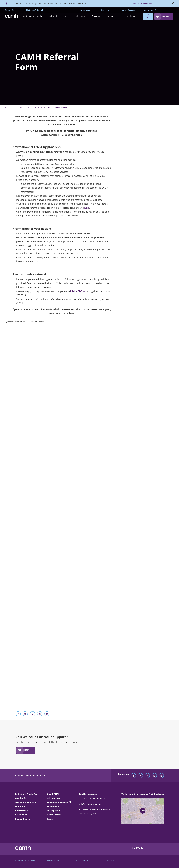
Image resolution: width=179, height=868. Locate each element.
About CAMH (53, 794)
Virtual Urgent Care (129, 10)
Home (7, 108)
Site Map (110, 861)
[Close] (173, 4)
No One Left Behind (35, 10)
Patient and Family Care (27, 794)
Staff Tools (137, 848)
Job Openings (53, 798)
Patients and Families (19, 108)
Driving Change (22, 819)
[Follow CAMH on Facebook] (133, 776)
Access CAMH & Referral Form (41, 108)
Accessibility (150, 10)
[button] (33, 16)
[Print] (47, 714)
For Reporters (54, 811)
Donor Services (54, 815)
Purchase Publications (58, 802)
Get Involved (21, 815)
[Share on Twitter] (25, 714)
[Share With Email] (40, 714)
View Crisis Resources (142, 4)
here (87, 208)
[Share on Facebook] (18, 714)
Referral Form (106, 10)
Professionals (22, 811)
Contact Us (9, 10)
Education (20, 806)
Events (50, 819)
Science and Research (25, 802)
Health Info (21, 798)
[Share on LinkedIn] (33, 714)
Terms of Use (53, 861)
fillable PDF (78, 291)
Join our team (85, 10)
